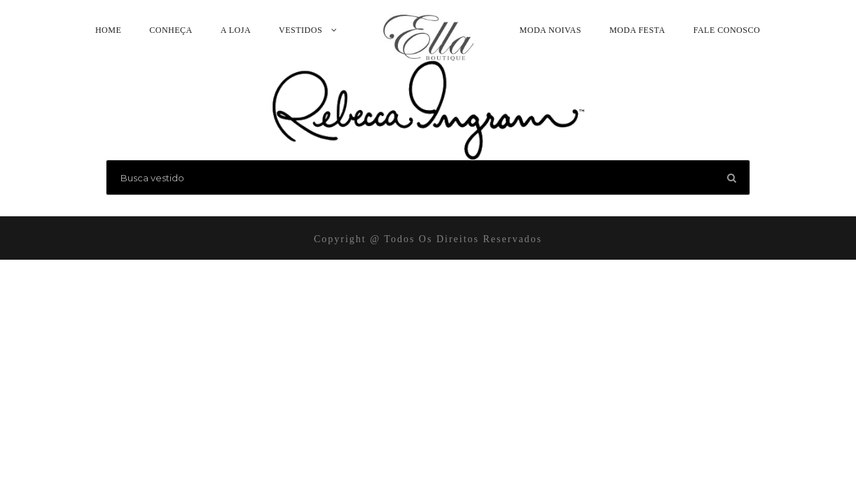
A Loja (236, 30)
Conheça (171, 30)
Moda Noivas (551, 30)
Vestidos (301, 30)
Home (108, 30)
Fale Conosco (727, 30)
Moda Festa (637, 30)
